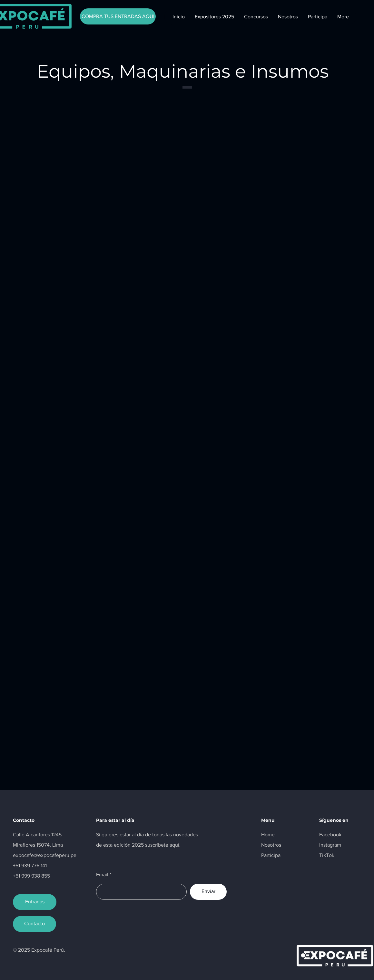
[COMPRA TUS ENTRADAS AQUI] (118, 16)
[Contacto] (34, 924)
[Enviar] (208, 892)
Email (102, 875)
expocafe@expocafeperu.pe (45, 855)
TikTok (327, 855)
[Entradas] (35, 902)
